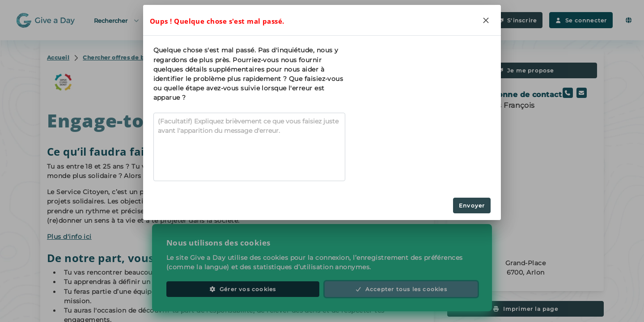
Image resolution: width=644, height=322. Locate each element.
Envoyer (472, 205)
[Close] (486, 20)
